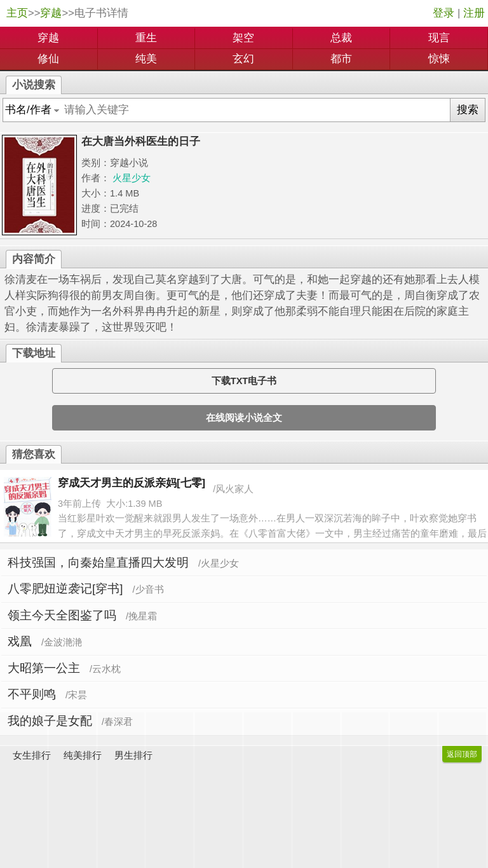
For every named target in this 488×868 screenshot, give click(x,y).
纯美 (146, 59)
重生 (146, 38)
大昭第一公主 (44, 668)
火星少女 (132, 178)
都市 (341, 59)
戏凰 (20, 641)
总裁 (341, 38)
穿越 (51, 13)
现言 (439, 38)
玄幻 (243, 59)
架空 (243, 38)
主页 (17, 13)
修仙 (48, 59)
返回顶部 (462, 754)
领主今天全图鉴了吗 (62, 615)
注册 (474, 13)
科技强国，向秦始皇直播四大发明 (98, 562)
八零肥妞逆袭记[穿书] (65, 589)
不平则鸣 (32, 694)
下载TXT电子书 (244, 381)
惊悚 (439, 59)
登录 (444, 13)
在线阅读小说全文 (244, 418)
